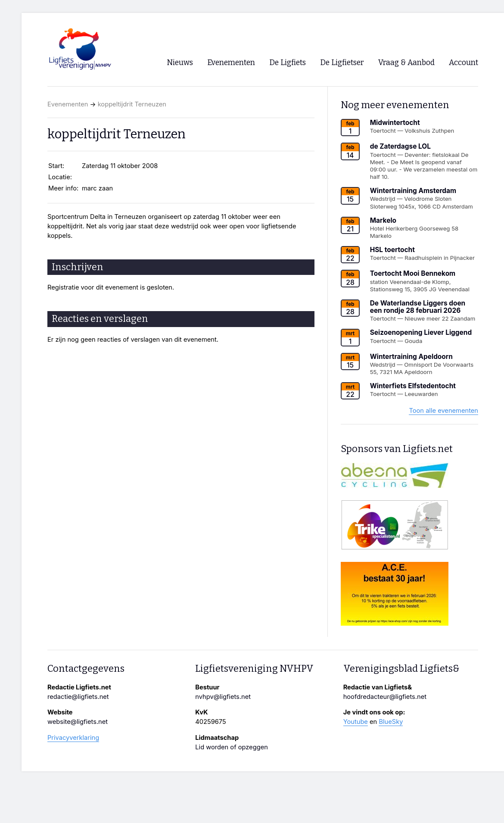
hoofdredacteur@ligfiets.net (385, 697)
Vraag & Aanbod (406, 63)
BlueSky (391, 722)
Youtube (356, 722)
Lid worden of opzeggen (232, 747)
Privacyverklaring (73, 738)
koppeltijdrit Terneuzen (132, 104)
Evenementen (68, 104)
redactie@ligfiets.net (78, 697)
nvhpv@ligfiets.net (223, 697)
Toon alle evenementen (443, 411)
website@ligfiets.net (78, 722)
